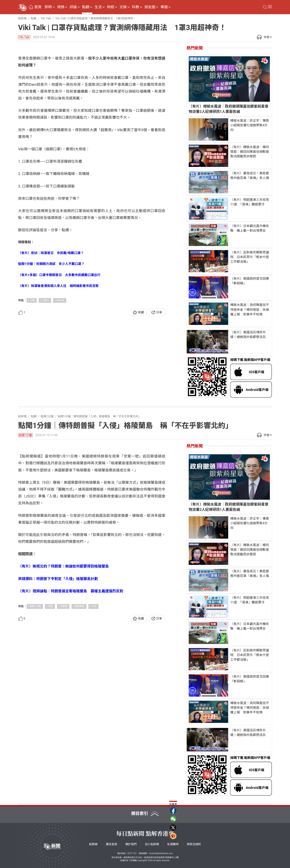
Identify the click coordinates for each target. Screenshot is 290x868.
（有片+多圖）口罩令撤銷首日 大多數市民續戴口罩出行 (59, 353)
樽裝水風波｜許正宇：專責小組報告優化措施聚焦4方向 (250, 125)
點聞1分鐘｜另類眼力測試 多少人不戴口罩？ (51, 342)
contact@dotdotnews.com (161, 853)
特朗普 (64, 685)
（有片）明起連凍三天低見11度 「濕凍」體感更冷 (250, 202)
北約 (94, 685)
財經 (111, 7)
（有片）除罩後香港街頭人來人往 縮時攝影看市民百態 (58, 364)
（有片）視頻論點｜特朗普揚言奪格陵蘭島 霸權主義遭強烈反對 (71, 669)
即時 (48, 7)
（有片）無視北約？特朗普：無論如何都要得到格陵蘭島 (63, 645)
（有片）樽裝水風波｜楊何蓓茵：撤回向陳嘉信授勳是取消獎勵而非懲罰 (250, 152)
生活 (98, 7)
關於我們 (131, 844)
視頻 (61, 7)
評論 (73, 7)
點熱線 (93, 844)
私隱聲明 (173, 844)
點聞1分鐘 (25, 435)
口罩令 (46, 379)
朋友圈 (150, 7)
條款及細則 (194, 844)
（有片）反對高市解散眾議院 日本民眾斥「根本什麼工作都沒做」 (250, 257)
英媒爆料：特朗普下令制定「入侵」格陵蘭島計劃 (58, 657)
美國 (51, 685)
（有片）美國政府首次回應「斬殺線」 (250, 281)
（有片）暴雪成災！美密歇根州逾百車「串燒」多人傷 (250, 176)
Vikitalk (60, 379)
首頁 (38, 7)
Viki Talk (24, 37)
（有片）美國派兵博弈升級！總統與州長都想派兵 (248, 335)
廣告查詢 (112, 844)
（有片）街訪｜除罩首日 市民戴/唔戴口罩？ (51, 331)
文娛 (123, 7)
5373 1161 (132, 853)
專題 (164, 7)
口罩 (32, 379)
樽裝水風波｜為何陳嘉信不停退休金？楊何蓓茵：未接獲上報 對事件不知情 (250, 309)
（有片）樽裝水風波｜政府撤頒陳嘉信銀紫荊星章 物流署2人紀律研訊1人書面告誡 (229, 109)
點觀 (86, 7)
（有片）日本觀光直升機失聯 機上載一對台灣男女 (250, 228)
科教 (136, 7)
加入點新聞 (152, 844)
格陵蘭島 (80, 685)
